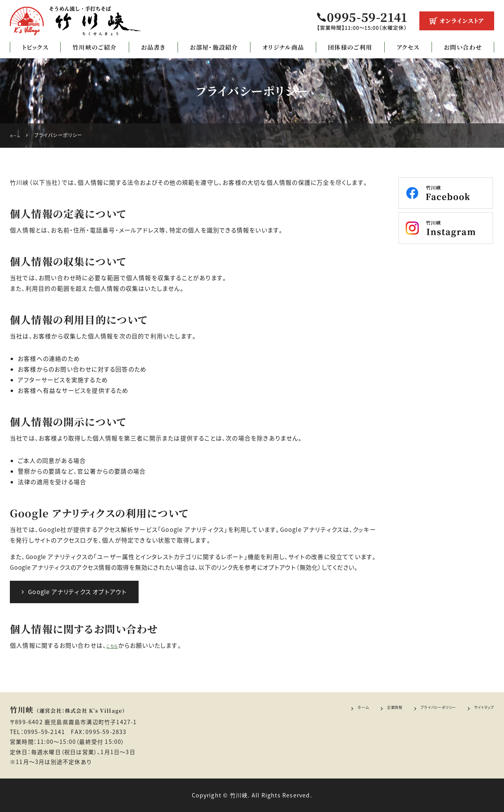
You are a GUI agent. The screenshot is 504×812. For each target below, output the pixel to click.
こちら (115, 645)
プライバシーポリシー (417, 709)
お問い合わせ (463, 47)
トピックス (35, 47)
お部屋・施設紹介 (214, 47)
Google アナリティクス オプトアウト (74, 592)
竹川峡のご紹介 (94, 47)
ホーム (320, 709)
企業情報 (359, 709)
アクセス (408, 47)
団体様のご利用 (350, 47)
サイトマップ (478, 709)
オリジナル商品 (283, 47)
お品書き (153, 47)
